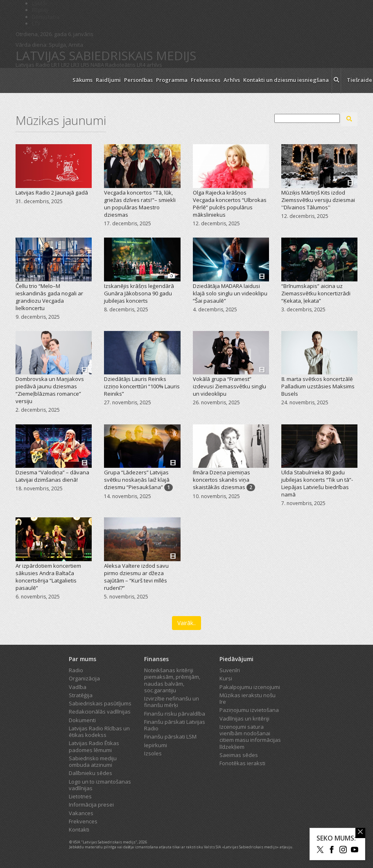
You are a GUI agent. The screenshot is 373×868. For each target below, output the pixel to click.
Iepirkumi (156, 745)
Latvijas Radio (33, 65)
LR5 (85, 65)
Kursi (226, 678)
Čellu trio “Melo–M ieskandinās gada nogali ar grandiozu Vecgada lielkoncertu (49, 297)
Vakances (81, 813)
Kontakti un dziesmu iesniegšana (286, 80)
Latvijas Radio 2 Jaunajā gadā (52, 193)
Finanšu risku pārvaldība (175, 714)
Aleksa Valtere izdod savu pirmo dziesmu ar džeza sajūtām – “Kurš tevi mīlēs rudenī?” (136, 577)
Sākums (83, 80)
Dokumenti (82, 720)
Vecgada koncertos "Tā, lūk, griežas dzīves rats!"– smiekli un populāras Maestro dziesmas (140, 204)
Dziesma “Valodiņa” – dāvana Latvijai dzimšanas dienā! (52, 476)
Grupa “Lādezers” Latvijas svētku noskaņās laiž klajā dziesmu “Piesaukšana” (137, 480)
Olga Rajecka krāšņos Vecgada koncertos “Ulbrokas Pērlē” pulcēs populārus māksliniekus (230, 204)
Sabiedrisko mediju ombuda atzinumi (93, 761)
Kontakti (79, 829)
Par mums (83, 659)
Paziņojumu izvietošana (249, 710)
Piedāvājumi (236, 659)
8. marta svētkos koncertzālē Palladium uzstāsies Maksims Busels (318, 386)
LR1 (55, 65)
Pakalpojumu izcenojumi (250, 687)
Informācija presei (91, 805)
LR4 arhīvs (149, 65)
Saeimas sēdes (239, 755)
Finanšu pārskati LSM (170, 737)
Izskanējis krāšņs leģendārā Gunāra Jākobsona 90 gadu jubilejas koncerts (139, 293)
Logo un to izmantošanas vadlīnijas (100, 785)
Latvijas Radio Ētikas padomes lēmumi (94, 746)
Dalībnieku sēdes (90, 773)
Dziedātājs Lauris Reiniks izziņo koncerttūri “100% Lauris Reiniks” (142, 386)
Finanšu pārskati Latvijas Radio (175, 725)
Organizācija (84, 678)
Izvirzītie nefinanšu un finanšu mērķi (172, 702)
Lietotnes (80, 796)
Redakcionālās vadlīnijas (100, 712)
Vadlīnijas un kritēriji (244, 718)
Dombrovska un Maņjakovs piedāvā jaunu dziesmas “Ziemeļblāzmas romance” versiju (50, 390)
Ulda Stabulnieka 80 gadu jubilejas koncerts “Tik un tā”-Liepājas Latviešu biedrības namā (317, 483)
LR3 (75, 65)
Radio (76, 670)
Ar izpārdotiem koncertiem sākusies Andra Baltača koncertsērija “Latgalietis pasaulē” (48, 577)
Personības (138, 80)
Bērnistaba (46, 17)
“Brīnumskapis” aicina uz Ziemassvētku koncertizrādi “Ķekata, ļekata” (316, 293)
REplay (40, 10)
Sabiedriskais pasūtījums (100, 703)
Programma (172, 80)
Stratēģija (81, 695)
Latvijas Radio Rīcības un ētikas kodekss (99, 732)
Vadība (78, 687)
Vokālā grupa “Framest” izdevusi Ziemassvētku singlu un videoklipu (229, 386)
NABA (97, 65)
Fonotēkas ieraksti (242, 763)
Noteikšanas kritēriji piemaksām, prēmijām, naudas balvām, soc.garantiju (172, 680)
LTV (36, 23)
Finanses (156, 659)
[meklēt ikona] (336, 81)
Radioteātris (120, 65)
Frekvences (206, 80)
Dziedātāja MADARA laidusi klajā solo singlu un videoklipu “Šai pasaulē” (230, 293)
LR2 (65, 65)
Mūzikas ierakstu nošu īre (248, 698)
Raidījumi (108, 80)
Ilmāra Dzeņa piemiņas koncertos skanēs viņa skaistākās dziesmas (222, 480)
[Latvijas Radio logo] (40, 80)
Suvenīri (230, 670)
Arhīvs (232, 80)
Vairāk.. (186, 623)
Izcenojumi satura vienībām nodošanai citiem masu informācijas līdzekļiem (250, 737)
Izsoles (153, 753)
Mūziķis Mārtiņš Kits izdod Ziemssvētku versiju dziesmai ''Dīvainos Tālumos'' (318, 200)
